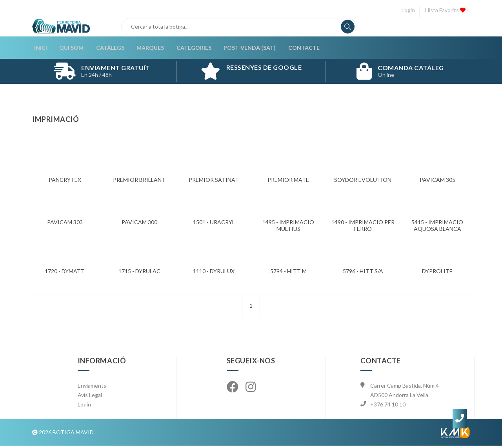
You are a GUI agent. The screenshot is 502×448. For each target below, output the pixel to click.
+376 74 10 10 (388, 407)
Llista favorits (445, 10)
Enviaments (92, 388)
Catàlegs (107, 49)
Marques (147, 49)
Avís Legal (90, 397)
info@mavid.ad (389, 416)
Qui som (69, 49)
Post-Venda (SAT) (245, 49)
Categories (190, 49)
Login (407, 10)
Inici (39, 49)
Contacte (298, 49)
